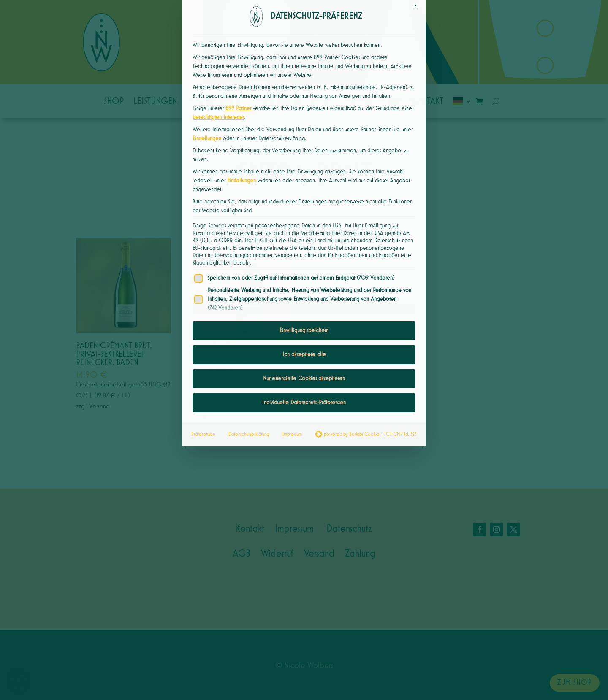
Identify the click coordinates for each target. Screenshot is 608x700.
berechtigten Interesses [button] (218, 53)
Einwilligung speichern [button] (304, 266)
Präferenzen (203, 370)
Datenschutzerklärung (249, 370)
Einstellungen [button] (207, 74)
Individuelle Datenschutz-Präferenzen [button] (304, 338)
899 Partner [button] (238, 44)
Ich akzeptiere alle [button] (304, 290)
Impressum (292, 370)
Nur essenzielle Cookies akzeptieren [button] (304, 314)
